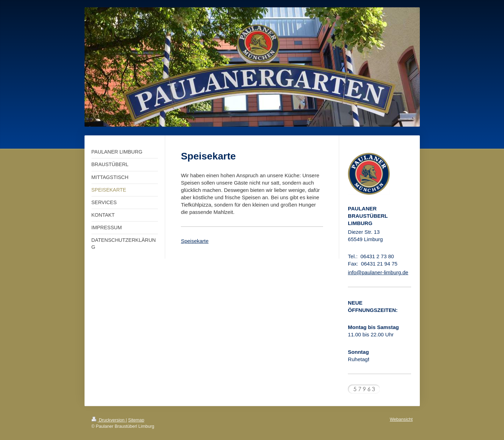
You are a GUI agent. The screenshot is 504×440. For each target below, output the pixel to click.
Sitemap (136, 420)
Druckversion (109, 420)
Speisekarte (195, 241)
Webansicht (401, 419)
